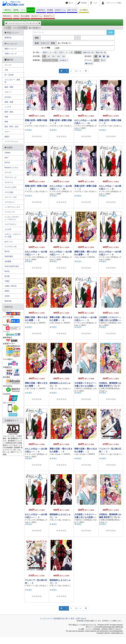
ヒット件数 (46, 48)
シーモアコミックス (12, 207)
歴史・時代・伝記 (11, 127)
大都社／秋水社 (11, 286)
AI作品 (16, 16)
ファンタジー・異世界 (12, 81)
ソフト (23, 10)
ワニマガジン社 (11, 247)
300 (63, 56)
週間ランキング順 (50, 53)
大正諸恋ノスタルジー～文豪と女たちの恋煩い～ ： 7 (110, 320)
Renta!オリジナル (11, 168)
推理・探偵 (9, 112)
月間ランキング (11, 54)
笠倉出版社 (9, 256)
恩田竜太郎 (113, 388)
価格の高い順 (101, 53)
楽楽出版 (8, 301)
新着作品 (8, 38)
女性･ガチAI (72, 10)
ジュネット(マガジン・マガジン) (12, 218)
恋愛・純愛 (9, 102)
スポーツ (8, 92)
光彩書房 (8, 261)
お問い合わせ (81, 619)
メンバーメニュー (17, 23)
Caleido (7, 153)
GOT (6, 158)
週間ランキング (11, 49)
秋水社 (7, 271)
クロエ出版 (9, 192)
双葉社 (30, 130)
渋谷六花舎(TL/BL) (12, 266)
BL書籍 (50, 10)
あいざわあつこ (42, 126)
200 (58, 56)
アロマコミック (11, 177)
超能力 (7, 137)
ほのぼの (8, 97)
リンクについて (46, 619)
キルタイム (9, 182)
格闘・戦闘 (9, 87)
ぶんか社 (8, 229)
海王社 (7, 251)
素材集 (16, 10)
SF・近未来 (9, 75)
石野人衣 (104, 388)
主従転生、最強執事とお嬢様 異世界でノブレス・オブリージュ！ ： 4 (110, 517)
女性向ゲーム (60, 10)
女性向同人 (41, 10)
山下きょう (31, 126)
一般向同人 (7, 10)
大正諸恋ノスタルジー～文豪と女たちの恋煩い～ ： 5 (85, 517)
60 (49, 56)
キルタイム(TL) (10, 187)
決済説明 (13, 415)
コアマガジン (10, 202)
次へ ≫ (78, 71)
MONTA (92, 257)
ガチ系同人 (84, 10)
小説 (6, 70)
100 (53, 56)
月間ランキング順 (66, 53)
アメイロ (8, 172)
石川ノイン (105, 454)
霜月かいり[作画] (107, 323)
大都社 (7, 281)
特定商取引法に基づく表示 (64, 619)
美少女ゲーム (37, 16)
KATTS (7, 163)
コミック (31, 10)
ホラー (7, 132)
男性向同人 (7, 16)
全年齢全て (64, 60)
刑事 (6, 122)
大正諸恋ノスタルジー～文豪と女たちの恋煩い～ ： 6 (85, 386)
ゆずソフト (9, 242)
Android (89, 64)
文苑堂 (7, 296)
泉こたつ (55, 388)
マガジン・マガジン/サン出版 (12, 235)
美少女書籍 (25, 16)
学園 (6, 117)
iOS (103, 60)
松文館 (7, 276)
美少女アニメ (49, 16)
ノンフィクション (11, 142)
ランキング (31, 23)
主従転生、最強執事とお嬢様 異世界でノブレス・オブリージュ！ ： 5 (110, 386)
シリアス (8, 107)
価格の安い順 (88, 53)
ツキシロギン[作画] (84, 126)
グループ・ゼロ (11, 197)
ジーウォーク (10, 212)
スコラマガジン (11, 224)
